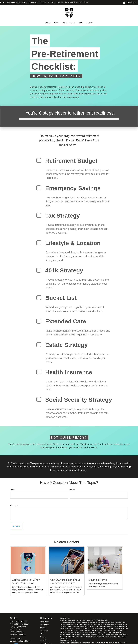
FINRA (116, 643)
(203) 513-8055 (56, 2)
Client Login (129, 3)
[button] (48, 22)
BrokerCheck (103, 620)
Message (14, 506)
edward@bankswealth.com (77, 2)
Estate (43, 628)
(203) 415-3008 (22, 624)
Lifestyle (43, 640)
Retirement (44, 621)
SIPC (120, 643)
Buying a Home (98, 580)
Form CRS (67, 618)
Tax (42, 634)
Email (73, 489)
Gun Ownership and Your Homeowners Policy (65, 581)
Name (12, 489)
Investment (44, 624)
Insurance (44, 631)
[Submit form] (16, 527)
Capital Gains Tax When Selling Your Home (26, 581)
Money (43, 637)
